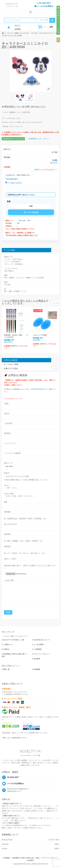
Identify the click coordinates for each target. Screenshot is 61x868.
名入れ (6, 485)
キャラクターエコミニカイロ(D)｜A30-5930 (25, 45)
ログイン (18, 25)
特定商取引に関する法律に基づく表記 (26, 858)
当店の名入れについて (42, 640)
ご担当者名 (8, 423)
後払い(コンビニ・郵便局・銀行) (17, 707)
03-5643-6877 (12, 179)
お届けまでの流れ (11, 368)
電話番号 (8, 433)
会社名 (7, 413)
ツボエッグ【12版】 (40, 335)
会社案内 (37, 659)
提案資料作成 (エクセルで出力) (13, 139)
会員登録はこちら (35, 139)
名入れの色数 (9, 494)
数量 (6, 502)
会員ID (6, 404)
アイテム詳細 (9, 250)
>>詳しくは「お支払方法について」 (15, 738)
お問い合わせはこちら (34, 107)
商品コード (8, 463)
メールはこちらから (14, 183)
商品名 (7, 473)
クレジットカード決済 (13, 699)
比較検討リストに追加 (58, 20)
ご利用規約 (38, 649)
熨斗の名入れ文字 (10, 524)
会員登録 (18, 29)
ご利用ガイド (8, 644)
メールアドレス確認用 (12, 453)
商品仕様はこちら (11, 107)
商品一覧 (6, 669)
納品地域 (7, 534)
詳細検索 (37, 669)
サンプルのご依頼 (11, 364)
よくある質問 (39, 644)
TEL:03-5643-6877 (37, 389)
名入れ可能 (44, 20)
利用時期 (7, 546)
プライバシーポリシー (42, 654)
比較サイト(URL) (10, 559)
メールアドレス (10, 443)
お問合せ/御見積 (10, 360)
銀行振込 (7, 689)
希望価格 (7, 512)
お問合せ (6, 649)
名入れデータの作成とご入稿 (14, 640)
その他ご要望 (9, 580)
